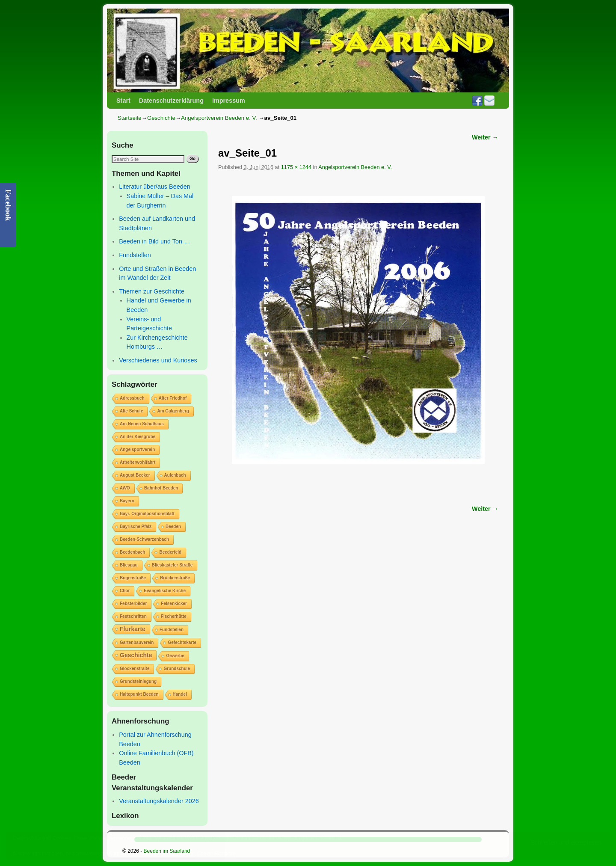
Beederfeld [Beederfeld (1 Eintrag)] (170, 552)
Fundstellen (135, 255)
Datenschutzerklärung (171, 101)
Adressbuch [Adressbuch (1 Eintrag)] (132, 398)
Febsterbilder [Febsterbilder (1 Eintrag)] (133, 604)
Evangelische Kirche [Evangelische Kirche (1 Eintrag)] (165, 591)
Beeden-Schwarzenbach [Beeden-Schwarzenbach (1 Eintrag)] (144, 539)
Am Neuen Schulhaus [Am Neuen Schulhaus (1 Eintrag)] (142, 424)
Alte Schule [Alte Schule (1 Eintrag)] (131, 411)
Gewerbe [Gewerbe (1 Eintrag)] (175, 656)
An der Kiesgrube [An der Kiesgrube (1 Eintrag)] (138, 437)
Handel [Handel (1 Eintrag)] (180, 694)
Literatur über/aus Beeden (154, 187)
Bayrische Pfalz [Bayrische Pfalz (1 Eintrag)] (136, 526)
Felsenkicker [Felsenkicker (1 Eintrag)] (174, 604)
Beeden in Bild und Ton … (154, 241)
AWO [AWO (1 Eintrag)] (125, 488)
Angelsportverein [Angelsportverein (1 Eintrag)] (137, 449)
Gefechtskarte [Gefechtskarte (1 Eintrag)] (182, 642)
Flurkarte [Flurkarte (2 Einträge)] (133, 629)
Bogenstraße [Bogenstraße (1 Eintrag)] (133, 578)
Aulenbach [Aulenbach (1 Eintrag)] (175, 475)
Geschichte (161, 118)
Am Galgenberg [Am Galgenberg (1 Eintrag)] (173, 411)
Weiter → (485, 137)
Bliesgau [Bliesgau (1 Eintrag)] (129, 565)
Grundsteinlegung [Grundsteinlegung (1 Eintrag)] (138, 681)
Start (123, 101)
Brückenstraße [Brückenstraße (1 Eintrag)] (175, 578)
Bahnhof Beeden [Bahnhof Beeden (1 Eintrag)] (161, 488)
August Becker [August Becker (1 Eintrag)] (135, 475)
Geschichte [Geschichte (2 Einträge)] (136, 655)
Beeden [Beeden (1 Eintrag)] (173, 526)
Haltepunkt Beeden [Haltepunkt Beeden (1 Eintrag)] (139, 694)
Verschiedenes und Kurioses (158, 360)
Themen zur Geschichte (152, 291)
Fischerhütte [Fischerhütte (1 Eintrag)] (174, 616)
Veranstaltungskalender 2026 (159, 801)
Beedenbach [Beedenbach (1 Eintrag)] (132, 552)
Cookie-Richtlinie (216, 854)
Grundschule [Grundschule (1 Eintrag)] (177, 669)
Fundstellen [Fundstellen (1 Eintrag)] (172, 630)
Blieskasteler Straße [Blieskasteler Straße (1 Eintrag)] (172, 565)
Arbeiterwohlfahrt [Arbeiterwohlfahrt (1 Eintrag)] (138, 462)
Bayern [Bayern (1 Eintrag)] (127, 501)
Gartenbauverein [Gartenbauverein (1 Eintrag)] (137, 642)
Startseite (130, 118)
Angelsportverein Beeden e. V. (219, 118)
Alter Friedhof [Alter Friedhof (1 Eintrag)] (173, 398)
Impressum (229, 101)
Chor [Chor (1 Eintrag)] (125, 591)
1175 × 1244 (296, 167)
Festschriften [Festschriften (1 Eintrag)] (133, 616)
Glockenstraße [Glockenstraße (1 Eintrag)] (135, 669)
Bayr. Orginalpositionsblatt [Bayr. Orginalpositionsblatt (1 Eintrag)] (147, 514)
